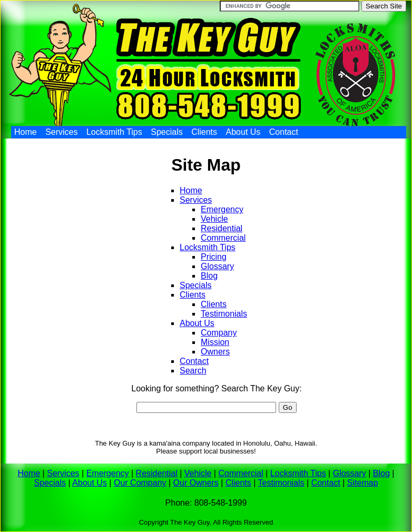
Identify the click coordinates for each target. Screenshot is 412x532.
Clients (204, 132)
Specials (166, 132)
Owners (215, 352)
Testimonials (224, 314)
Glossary (217, 266)
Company (219, 333)
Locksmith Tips (114, 132)
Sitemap (363, 483)
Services (61, 132)
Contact (284, 132)
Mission (215, 342)
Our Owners (196, 483)
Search (193, 371)
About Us (243, 132)
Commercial (223, 238)
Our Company (140, 483)
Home (26, 132)
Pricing (214, 257)
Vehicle (214, 219)
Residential (222, 228)
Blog (209, 276)
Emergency (222, 209)
